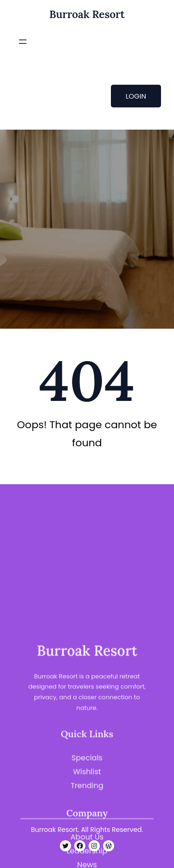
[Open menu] (23, 42)
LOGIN (136, 96)
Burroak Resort (87, 14)
